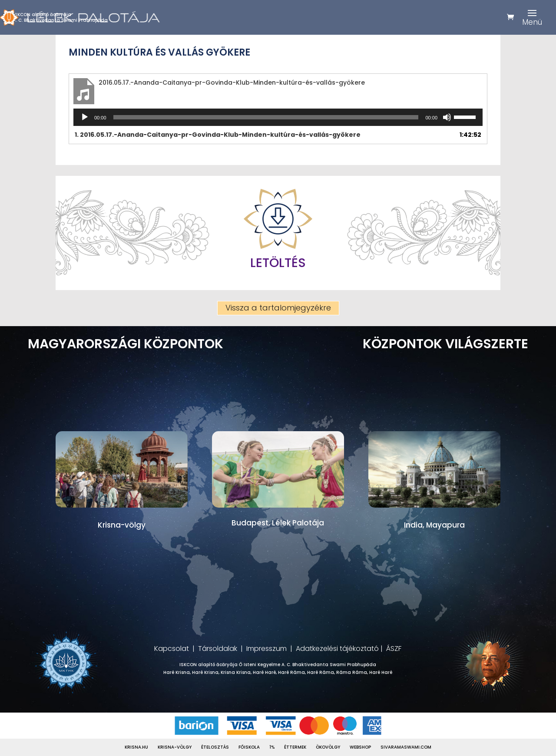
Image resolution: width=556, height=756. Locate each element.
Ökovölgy (328, 747)
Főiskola (249, 747)
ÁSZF (394, 649)
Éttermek (295, 747)
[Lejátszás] (85, 117)
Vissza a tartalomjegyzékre (278, 308)
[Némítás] (447, 117)
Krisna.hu (136, 747)
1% (272, 747)
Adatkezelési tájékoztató (337, 649)
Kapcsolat (172, 649)
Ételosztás (215, 747)
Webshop (360, 747)
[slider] (266, 117)
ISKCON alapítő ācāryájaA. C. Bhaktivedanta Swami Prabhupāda (60, 17)
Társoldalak (218, 649)
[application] (278, 117)
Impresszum (266, 649)
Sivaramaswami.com (406, 747)
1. (218, 135)
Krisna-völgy (175, 747)
